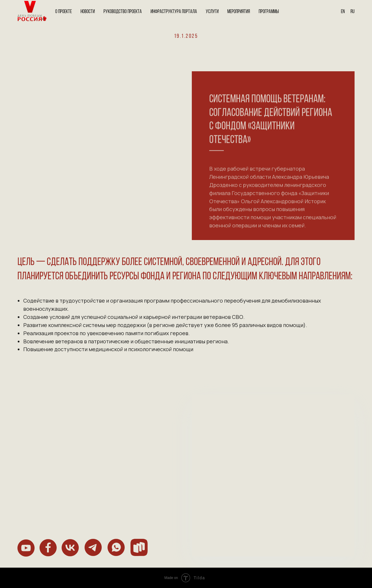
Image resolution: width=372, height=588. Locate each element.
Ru (353, 12)
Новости (88, 12)
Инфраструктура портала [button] (174, 12)
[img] (26, 548)
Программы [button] (269, 12)
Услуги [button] (212, 12)
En (343, 12)
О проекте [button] (64, 12)
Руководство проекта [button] (123, 12)
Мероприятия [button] (239, 12)
